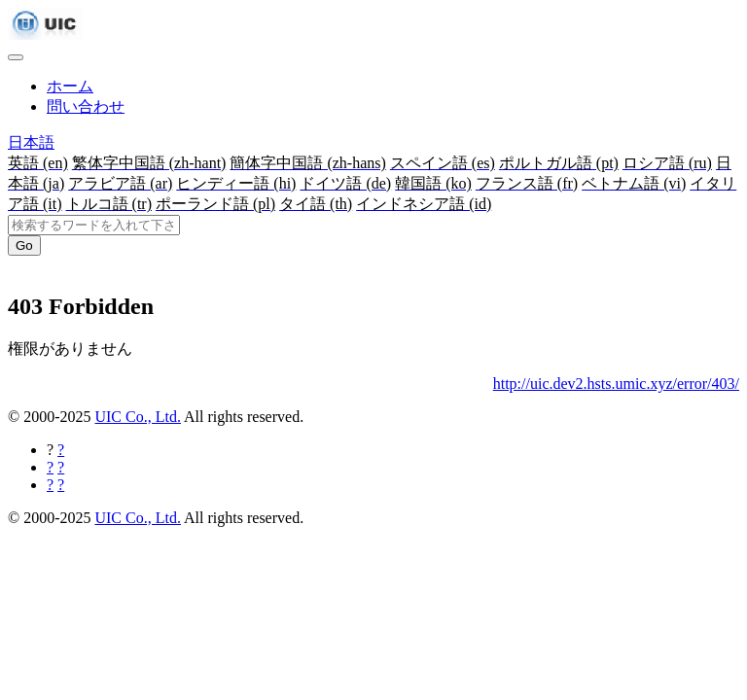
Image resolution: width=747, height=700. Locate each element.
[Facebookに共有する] (61, 450)
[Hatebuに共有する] (61, 485)
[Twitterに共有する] (61, 467)
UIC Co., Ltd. (137, 417)
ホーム (70, 86)
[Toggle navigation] (16, 57)
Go (24, 245)
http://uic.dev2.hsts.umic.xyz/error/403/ (616, 384)
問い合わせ (86, 106)
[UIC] (45, 35)
